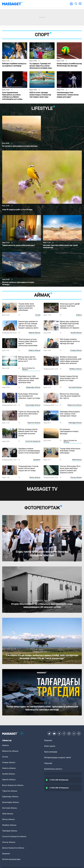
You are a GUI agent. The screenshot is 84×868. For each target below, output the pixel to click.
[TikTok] (49, 734)
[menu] (80, 4)
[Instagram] (69, 734)
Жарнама (48, 740)
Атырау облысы (76, 350)
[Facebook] (64, 734)
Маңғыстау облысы (75, 405)
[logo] (12, 4)
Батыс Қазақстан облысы (28, 369)
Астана (38, 315)
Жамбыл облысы (76, 369)
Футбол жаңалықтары (11, 859)
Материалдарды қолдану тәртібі (58, 758)
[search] (76, 4)
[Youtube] (54, 734)
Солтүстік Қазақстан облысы (14, 836)
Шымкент (37, 460)
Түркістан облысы (34, 423)
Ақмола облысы (35, 333)
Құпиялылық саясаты (53, 769)
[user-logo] (71, 5)
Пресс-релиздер (51, 752)
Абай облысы (77, 460)
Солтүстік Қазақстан (33, 441)
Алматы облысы (34, 350)
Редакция (48, 763)
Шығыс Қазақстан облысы (70, 441)
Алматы (79, 315)
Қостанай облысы (75, 387)
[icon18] (22, 734)
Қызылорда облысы (33, 405)
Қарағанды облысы (33, 387)
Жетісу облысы (35, 477)
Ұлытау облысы (76, 477)
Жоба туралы (50, 746)
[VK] (59, 734)
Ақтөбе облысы (76, 333)
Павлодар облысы (75, 423)
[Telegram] (74, 734)
